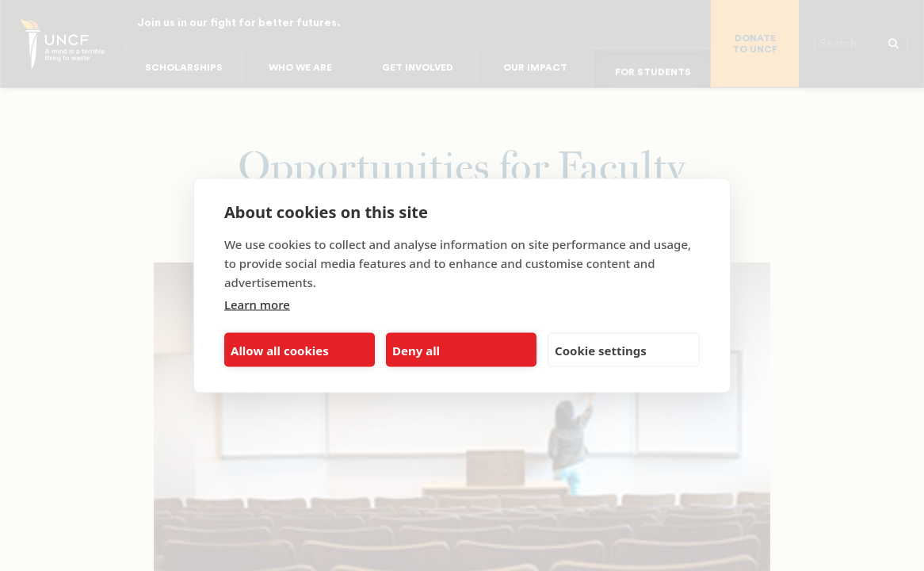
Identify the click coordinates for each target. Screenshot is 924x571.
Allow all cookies (280, 350)
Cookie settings (601, 350)
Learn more (257, 305)
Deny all (416, 350)
